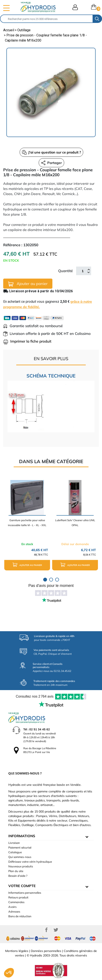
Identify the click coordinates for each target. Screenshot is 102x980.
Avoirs (12, 907)
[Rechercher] (47, 19)
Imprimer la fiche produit (27, 341)
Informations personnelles (25, 893)
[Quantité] (83, 271)
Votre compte (22, 886)
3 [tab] (57, 580)
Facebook (46, 930)
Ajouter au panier (28, 284)
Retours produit (18, 897)
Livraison (14, 843)
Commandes (16, 902)
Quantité (65, 271)
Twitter (56, 930)
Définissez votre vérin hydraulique (30, 862)
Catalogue (15, 852)
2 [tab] (51, 580)
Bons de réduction (20, 916)
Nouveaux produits (21, 866)
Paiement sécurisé (20, 847)
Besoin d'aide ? (18, 876)
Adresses (14, 911)
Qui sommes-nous (20, 857)
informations (22, 836)
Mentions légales (17, 951)
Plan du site (16, 871)
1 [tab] (45, 580)
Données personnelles (46, 951)
